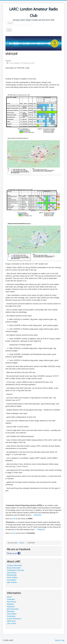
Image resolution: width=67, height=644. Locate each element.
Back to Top (60, 640)
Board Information (14, 568)
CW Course (11, 623)
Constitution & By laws (16, 570)
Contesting (11, 616)
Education (11, 611)
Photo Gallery (12, 577)
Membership (12, 575)
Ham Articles (12, 582)
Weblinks (10, 604)
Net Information (13, 609)
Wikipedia (38, 515)
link (14, 519)
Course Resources (14, 619)
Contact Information (14, 565)
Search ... (6, 21)
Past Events (12, 602)
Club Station (12, 614)
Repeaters (11, 607)
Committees (12, 580)
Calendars (11, 599)
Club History (12, 573)
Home (9, 597)
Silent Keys (11, 621)
